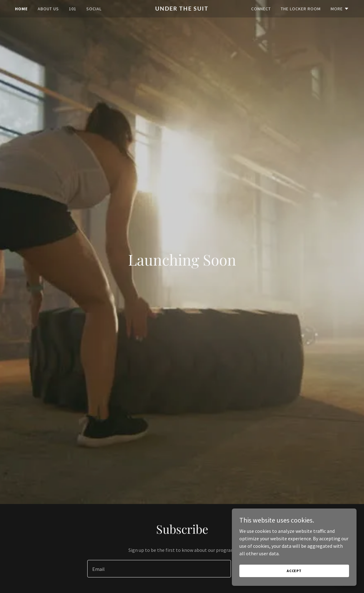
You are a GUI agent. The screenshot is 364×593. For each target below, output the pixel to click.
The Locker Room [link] (301, 9)
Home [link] (21, 9)
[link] (182, 9)
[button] (340, 9)
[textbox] (159, 569)
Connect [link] (261, 9)
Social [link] (94, 9)
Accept (294, 571)
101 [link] (73, 9)
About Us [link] (48, 9)
